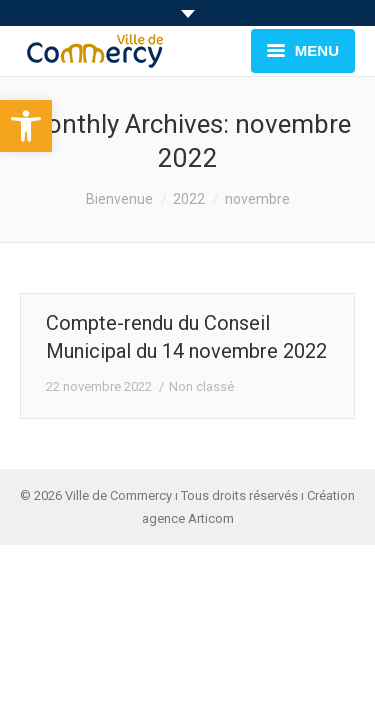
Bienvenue (119, 199)
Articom (211, 518)
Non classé (201, 386)
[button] (26, 126)
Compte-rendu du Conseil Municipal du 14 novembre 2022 (186, 337)
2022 (189, 199)
